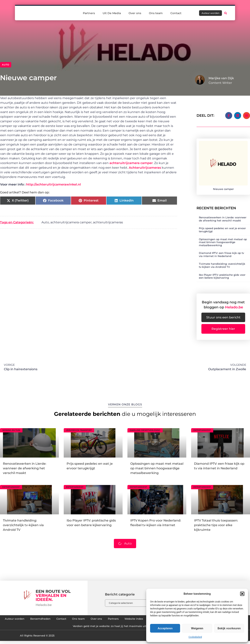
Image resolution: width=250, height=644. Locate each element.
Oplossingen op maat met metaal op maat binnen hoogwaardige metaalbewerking (223, 240)
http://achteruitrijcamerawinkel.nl (54, 184)
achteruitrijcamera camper (131, 163)
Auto (6, 65)
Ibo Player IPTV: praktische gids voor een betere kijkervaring (222, 274)
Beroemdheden (72, 620)
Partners (89, 12)
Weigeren (197, 628)
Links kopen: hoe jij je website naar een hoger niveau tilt (65, 629)
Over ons (135, 12)
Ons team (156, 12)
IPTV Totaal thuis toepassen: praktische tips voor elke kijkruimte (216, 525)
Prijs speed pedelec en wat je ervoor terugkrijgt (222, 228)
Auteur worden (43, 620)
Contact (176, 12)
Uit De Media (112, 12)
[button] (242, 594)
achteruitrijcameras (108, 222)
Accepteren (165, 628)
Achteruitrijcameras (145, 168)
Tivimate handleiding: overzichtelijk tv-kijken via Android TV (222, 263)
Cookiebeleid (195, 637)
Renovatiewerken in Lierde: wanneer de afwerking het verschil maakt (223, 217)
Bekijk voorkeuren (229, 628)
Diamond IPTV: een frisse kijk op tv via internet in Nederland (221, 252)
